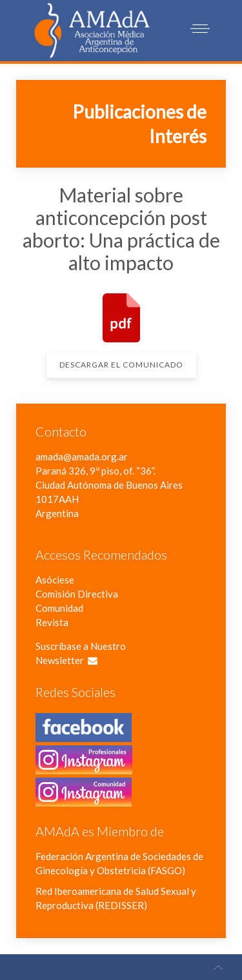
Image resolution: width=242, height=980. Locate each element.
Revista (52, 622)
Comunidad (59, 608)
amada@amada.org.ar (82, 456)
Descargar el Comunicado (121, 365)
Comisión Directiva (77, 594)
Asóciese (55, 580)
